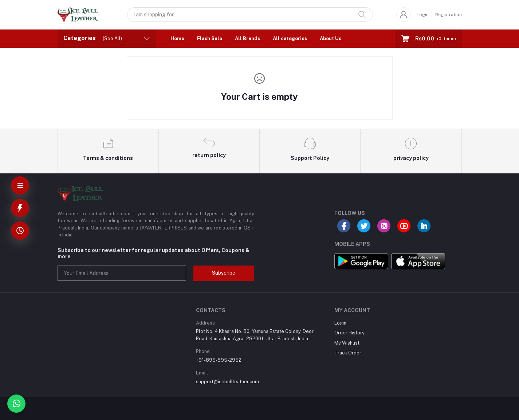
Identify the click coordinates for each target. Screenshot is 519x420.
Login (423, 15)
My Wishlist (347, 343)
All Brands (247, 38)
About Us (331, 38)
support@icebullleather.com (227, 382)
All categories (290, 38)
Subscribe (224, 273)
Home (177, 38)
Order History (349, 333)
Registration (449, 15)
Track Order (348, 353)
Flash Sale (210, 38)
